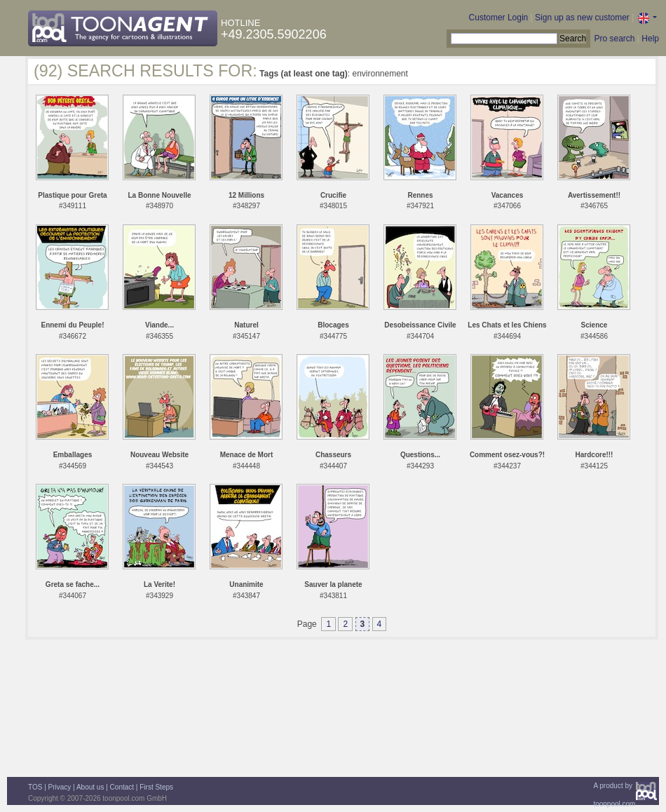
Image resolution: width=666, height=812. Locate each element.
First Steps (156, 787)
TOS (35, 787)
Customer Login (499, 18)
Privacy (60, 787)
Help (650, 39)
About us (90, 787)
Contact (122, 787)
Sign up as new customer (582, 18)
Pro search (614, 39)
